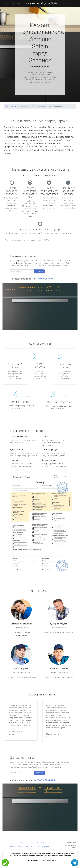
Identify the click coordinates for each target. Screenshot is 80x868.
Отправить (39, 271)
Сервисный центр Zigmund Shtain (18, 106)
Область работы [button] (44, 847)
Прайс (63, 3)
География (17, 3)
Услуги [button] (5, 3)
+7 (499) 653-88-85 (40, 67)
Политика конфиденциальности (21, 847)
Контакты (74, 3)
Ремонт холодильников (42, 106)
